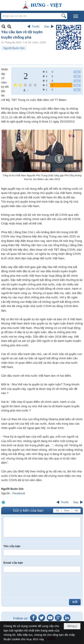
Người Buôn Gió (14, 48)
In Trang (3, 502)
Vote (77, 72)
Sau (47, 26)
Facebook (19, 493)
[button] (76, 16)
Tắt (57, 511)
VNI (76, 511)
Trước (36, 26)
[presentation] (37, 586)
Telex (67, 511)
